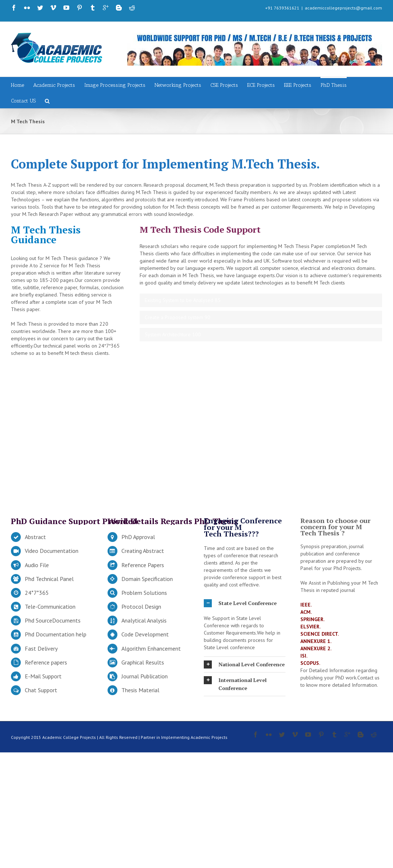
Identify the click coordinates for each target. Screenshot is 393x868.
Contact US (23, 101)
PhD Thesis (334, 85)
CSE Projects (224, 85)
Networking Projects (178, 85)
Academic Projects (54, 85)
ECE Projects (261, 85)
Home (17, 85)
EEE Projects (298, 85)
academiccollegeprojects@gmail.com (343, 8)
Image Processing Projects (115, 85)
